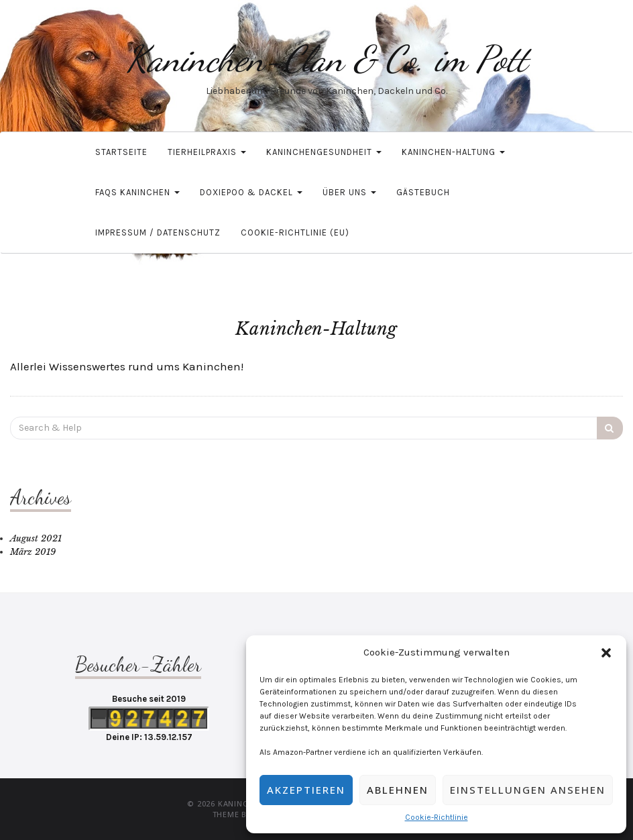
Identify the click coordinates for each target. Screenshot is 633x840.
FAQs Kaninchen (137, 192)
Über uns (349, 192)
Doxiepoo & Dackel (251, 192)
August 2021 (36, 538)
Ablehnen (398, 790)
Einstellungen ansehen (528, 790)
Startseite (121, 152)
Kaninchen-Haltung (453, 152)
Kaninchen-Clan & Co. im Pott (327, 59)
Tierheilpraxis (207, 152)
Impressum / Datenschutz (158, 232)
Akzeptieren (306, 790)
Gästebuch (423, 192)
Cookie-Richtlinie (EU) (295, 232)
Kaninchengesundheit (324, 152)
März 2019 (33, 552)
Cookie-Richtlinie (437, 817)
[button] (606, 653)
